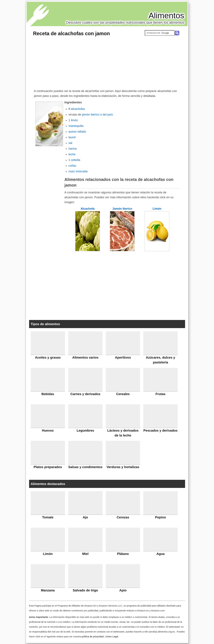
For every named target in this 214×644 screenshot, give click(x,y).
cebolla (76, 160)
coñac (72, 166)
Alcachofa (88, 209)
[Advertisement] (107, 64)
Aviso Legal (112, 637)
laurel (72, 137)
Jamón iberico (122, 209)
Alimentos (166, 16)
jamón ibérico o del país (97, 115)
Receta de (72, 33)
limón (75, 120)
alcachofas (78, 109)
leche (72, 154)
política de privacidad (93, 637)
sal (70, 143)
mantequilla (76, 126)
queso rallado (77, 132)
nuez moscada (78, 171)
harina (73, 149)
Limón (157, 209)
